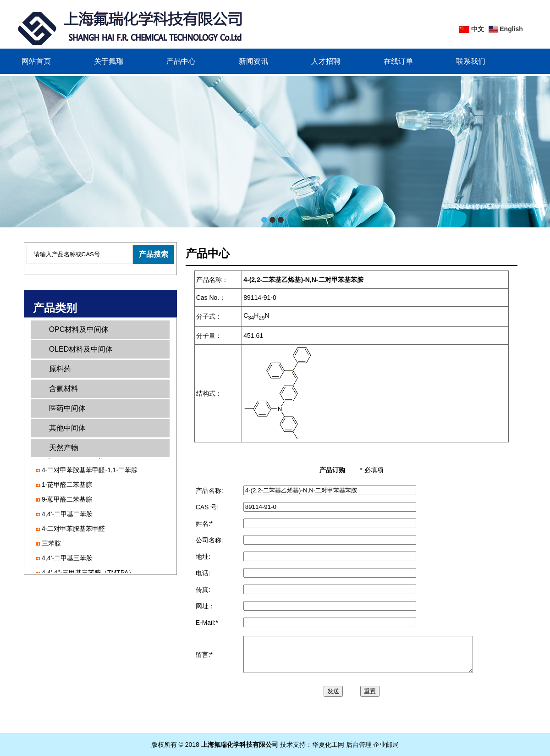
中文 (478, 29)
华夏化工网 (328, 745)
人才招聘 (326, 61)
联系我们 (471, 61)
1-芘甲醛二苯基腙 (67, 486)
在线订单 (398, 61)
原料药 (60, 369)
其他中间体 (67, 428)
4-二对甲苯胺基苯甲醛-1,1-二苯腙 (90, 471)
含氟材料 (64, 389)
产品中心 (181, 61)
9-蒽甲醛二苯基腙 (67, 501)
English (511, 29)
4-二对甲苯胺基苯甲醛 (73, 530)
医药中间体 (67, 408)
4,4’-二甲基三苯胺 (67, 559)
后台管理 (359, 745)
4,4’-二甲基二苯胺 (67, 515)
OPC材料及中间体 (79, 329)
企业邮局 (386, 745)
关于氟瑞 (109, 61)
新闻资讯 (253, 61)
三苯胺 (51, 545)
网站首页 (36, 61)
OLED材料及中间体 (81, 349)
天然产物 (64, 448)
